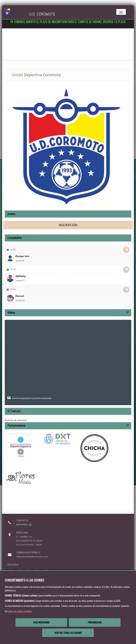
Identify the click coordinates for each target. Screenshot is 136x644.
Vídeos (11, 312)
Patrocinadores (16, 425)
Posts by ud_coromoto (16, 420)
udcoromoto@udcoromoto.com (32, 557)
